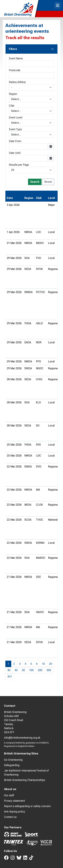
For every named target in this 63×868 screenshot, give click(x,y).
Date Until (15, 153)
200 (40, 670)
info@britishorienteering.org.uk (22, 738)
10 (43, 664)
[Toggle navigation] (57, 5)
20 (51, 664)
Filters (13, 49)
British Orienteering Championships (25, 780)
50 (23, 670)
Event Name (16, 58)
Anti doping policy (15, 812)
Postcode (15, 70)
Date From (15, 141)
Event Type (15, 129)
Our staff (9, 795)
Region (13, 94)
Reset (48, 182)
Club (12, 106)
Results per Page (19, 165)
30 (9, 670)
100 (31, 670)
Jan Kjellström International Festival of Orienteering (26, 773)
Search (35, 182)
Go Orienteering (13, 760)
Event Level (16, 118)
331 (10, 677)
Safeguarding (12, 765)
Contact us (10, 817)
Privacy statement (14, 801)
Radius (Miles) (17, 82)
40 (16, 670)
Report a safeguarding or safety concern (27, 806)
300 (49, 670)
